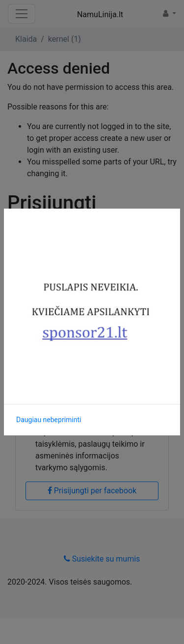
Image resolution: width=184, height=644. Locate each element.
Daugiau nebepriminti (49, 420)
